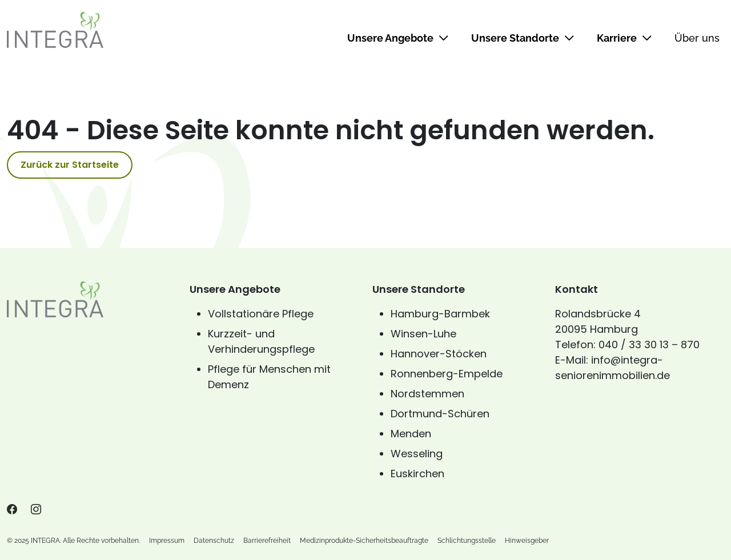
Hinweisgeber (527, 541)
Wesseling (417, 454)
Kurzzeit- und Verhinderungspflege (261, 341)
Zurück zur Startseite (70, 165)
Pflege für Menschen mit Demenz (269, 377)
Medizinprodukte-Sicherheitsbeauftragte (364, 541)
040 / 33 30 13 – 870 (649, 345)
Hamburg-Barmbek (440, 314)
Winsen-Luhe (423, 334)
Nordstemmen (427, 394)
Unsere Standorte (523, 38)
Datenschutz (214, 541)
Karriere (624, 38)
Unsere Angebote (398, 38)
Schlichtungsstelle (467, 541)
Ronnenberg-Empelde (447, 374)
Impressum (167, 541)
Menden (411, 434)
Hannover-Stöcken (439, 354)
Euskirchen (417, 474)
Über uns (697, 38)
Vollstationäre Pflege (261, 314)
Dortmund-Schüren (440, 414)
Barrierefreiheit (267, 541)
